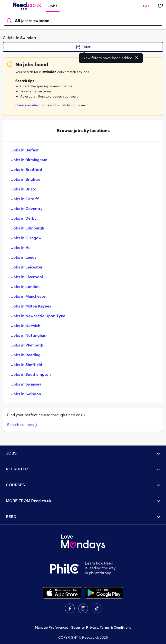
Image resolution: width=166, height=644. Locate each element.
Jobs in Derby (24, 218)
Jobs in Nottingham (29, 335)
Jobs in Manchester (29, 296)
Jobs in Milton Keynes (31, 306)
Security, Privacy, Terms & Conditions (101, 627)
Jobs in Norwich (26, 326)
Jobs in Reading (26, 355)
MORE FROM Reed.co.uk (83, 501)
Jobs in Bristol (24, 189)
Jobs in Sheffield (27, 365)
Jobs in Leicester (27, 267)
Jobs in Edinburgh (28, 228)
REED (83, 517)
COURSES (83, 485)
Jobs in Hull (22, 248)
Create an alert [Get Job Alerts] (28, 105)
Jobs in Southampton (31, 374)
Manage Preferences (52, 627)
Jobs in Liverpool (27, 277)
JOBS (83, 453)
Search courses (23, 425)
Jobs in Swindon (26, 394)
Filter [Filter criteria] (83, 47)
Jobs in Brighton (26, 179)
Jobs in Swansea (26, 384)
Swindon (28, 38)
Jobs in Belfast (25, 150)
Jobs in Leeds (24, 257)
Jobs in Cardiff (25, 199)
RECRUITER (83, 469)
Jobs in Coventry (27, 209)
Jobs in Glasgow (26, 238)
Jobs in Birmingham (29, 160)
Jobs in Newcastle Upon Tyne (38, 316)
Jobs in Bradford (27, 170)
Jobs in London (25, 287)
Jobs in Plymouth (27, 345)
